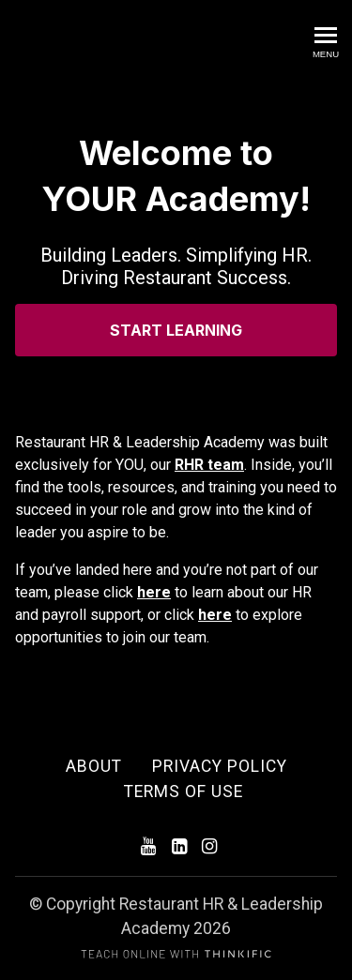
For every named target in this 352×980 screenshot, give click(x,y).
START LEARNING (176, 330)
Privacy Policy (220, 766)
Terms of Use (184, 792)
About (94, 766)
